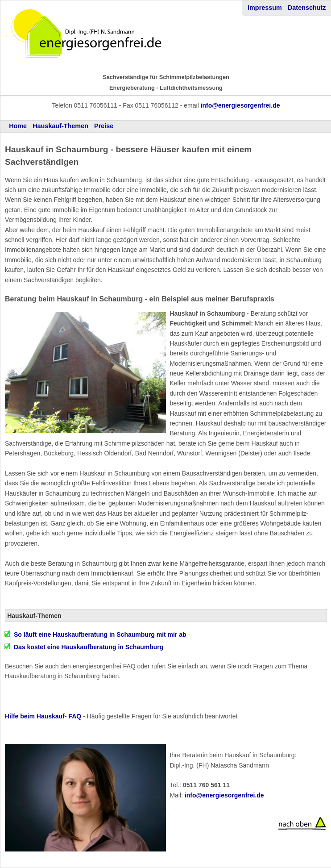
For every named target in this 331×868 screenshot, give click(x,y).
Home (18, 126)
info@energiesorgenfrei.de (240, 105)
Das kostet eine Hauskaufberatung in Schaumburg (89, 647)
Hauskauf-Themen (60, 126)
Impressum (265, 8)
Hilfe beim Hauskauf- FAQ (43, 716)
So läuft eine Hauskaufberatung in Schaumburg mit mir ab (100, 634)
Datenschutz (307, 8)
